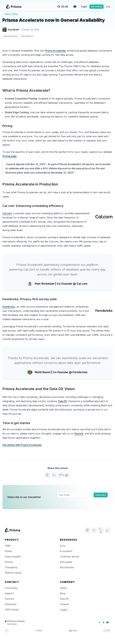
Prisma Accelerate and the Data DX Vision (39, 389)
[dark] (104, 622)
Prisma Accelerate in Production (30, 184)
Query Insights (13, 557)
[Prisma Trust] (7, 631)
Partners (10, 599)
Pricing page (10, 156)
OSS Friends (12, 610)
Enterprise (11, 604)
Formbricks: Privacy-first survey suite (30, 299)
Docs (63, 546)
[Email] (75, 495)
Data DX (63, 401)
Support (9, 593)
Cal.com (7, 213)
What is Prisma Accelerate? (26, 90)
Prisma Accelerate (55, 51)
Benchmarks (67, 567)
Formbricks (9, 307)
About (63, 588)
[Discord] (75, 7)
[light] (100, 622)
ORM (8, 546)
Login (84, 7)
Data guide (66, 562)
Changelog (11, 567)
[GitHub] (108, 530)
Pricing (7, 126)
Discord (79, 434)
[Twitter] (94, 530)
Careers (64, 604)
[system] (108, 622)
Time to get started (16, 423)
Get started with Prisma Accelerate (22, 445)
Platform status (13, 573)
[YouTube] (101, 530)
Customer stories (70, 557)
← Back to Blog (10, 14)
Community (11, 588)
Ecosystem (66, 551)
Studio (8, 551)
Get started (97, 7)
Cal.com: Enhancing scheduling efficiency (33, 206)
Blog (63, 593)
